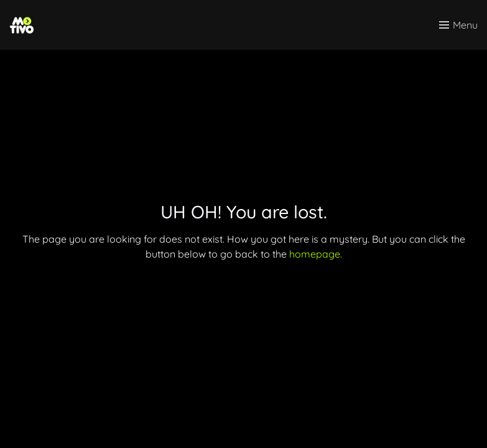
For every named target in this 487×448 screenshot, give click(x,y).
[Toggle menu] (458, 25)
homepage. (316, 254)
